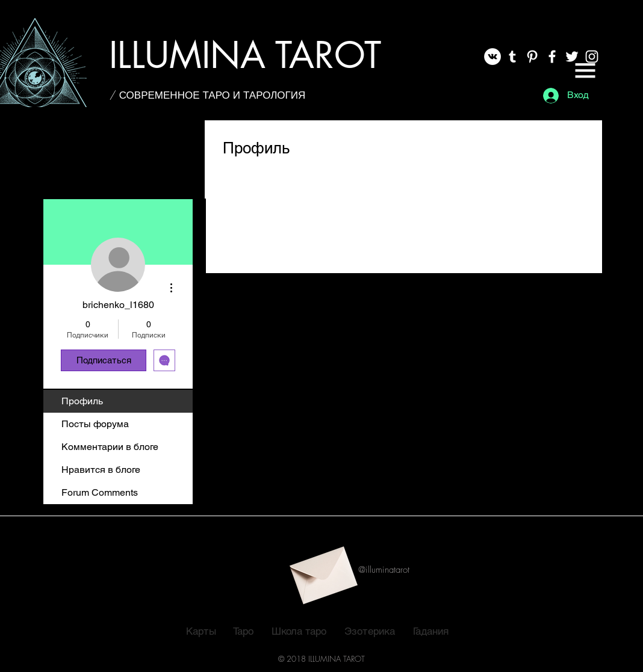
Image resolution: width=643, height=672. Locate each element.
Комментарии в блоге (110, 447)
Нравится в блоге (101, 470)
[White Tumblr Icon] (512, 57)
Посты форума (95, 424)
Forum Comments (100, 492)
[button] (585, 70)
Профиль (82, 401)
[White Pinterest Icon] (532, 57)
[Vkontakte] (492, 57)
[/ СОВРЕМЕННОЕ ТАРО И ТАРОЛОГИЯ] (207, 95)
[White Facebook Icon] (552, 57)
